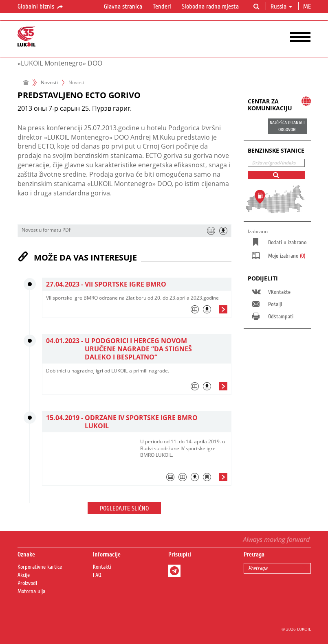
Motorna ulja (31, 591)
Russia (281, 7)
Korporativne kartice (40, 567)
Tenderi (162, 7)
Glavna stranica (123, 7)
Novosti (49, 82)
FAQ (97, 575)
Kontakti (102, 567)
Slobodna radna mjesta (210, 7)
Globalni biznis (41, 7)
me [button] (308, 7)
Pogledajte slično (124, 508)
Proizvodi (27, 583)
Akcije (24, 575)
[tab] (137, 311)
